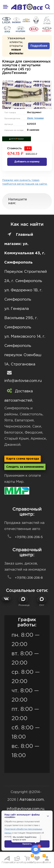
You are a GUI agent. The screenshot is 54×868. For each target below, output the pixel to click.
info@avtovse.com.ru (23, 381)
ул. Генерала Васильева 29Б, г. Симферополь (21, 318)
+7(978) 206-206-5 (23, 537)
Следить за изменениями (25, 467)
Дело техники (35, 118)
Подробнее (39, 46)
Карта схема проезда (23, 459)
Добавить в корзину (27, 162)
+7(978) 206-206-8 (24, 578)
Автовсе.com (32, 800)
